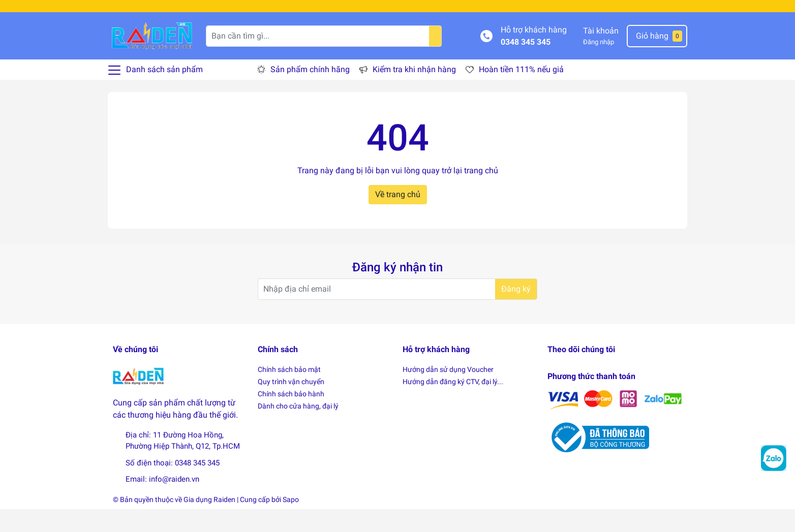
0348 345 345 (526, 65)
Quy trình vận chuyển (291, 404)
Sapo (291, 522)
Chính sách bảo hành (291, 417)
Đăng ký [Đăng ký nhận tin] (516, 312)
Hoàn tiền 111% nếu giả (521, 92)
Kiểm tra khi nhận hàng (414, 92)
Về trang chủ (398, 217)
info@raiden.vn (174, 502)
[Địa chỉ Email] (397, 312)
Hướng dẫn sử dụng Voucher (448, 392)
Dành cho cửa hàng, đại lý (298, 429)
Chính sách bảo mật (289, 392)
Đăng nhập (599, 65)
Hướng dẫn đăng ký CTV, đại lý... (453, 404)
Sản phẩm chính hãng (310, 92)
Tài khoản (601, 54)
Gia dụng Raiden (209, 522)
